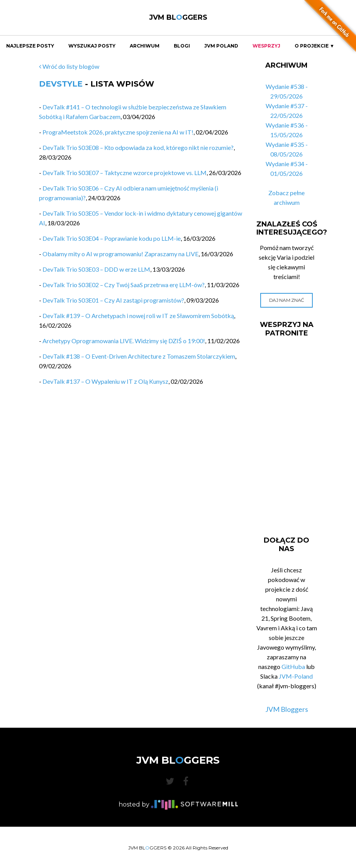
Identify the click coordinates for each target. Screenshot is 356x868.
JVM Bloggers (287, 709)
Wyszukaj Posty (92, 46)
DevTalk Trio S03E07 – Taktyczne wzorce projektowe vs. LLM (125, 173)
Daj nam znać (287, 300)
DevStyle (61, 84)
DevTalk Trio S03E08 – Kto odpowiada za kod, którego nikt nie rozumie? (138, 147)
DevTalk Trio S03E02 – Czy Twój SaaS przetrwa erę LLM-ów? (124, 285)
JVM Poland (221, 46)
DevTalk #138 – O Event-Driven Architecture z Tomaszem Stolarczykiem (139, 356)
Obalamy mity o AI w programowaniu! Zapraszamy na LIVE (120, 254)
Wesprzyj (266, 46)
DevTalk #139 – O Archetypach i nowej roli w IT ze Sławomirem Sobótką (138, 316)
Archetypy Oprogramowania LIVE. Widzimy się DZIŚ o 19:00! (124, 341)
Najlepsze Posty (30, 46)
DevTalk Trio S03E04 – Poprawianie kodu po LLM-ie (112, 238)
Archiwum (145, 46)
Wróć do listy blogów (69, 66)
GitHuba (293, 666)
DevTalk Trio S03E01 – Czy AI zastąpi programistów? (113, 300)
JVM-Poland (296, 676)
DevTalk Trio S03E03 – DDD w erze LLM (96, 269)
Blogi (182, 46)
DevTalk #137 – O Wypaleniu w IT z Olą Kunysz (105, 381)
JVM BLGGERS (178, 17)
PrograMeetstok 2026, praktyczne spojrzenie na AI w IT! (118, 132)
